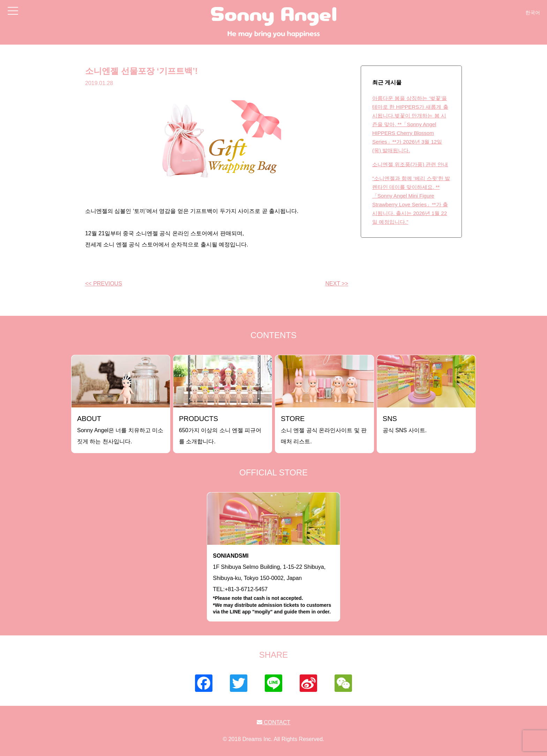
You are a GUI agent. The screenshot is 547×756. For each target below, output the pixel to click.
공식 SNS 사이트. (405, 424)
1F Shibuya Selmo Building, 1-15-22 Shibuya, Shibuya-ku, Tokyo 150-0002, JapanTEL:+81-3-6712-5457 (273, 584)
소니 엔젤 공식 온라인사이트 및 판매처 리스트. (324, 430)
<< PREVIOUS (104, 284)
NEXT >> (337, 284)
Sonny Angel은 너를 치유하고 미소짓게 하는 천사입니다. (120, 430)
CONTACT (274, 722)
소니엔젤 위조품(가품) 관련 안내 (410, 164)
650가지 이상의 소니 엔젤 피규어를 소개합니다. (220, 430)
